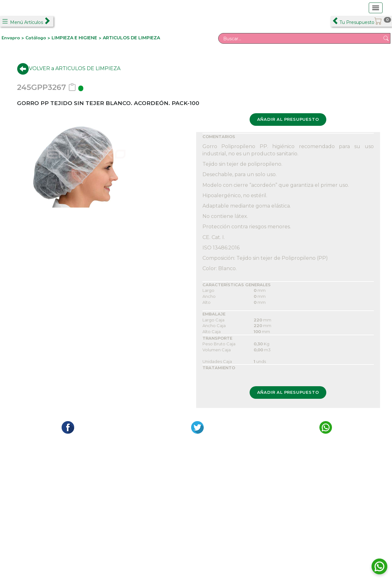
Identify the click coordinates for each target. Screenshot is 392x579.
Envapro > (14, 38)
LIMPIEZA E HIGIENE (74, 38)
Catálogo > (39, 38)
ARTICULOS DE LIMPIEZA (131, 38)
